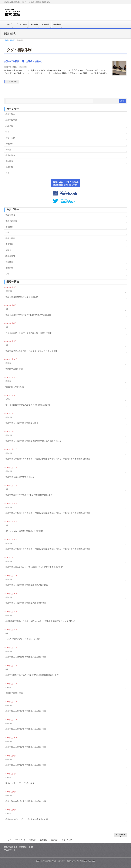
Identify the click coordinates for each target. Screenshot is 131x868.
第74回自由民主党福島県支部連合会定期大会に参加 (28, 405)
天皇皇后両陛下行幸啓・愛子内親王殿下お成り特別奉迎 (29, 333)
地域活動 (9, 126)
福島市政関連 (11, 120)
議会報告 (54, 840)
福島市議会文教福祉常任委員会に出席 (22, 297)
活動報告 (44, 840)
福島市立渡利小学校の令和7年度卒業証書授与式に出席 (29, 495)
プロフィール (20, 840)
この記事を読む (11, 82)
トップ (9, 840)
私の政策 (33, 840)
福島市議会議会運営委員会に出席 (20, 477)
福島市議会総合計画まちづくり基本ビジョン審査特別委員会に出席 (34, 567)
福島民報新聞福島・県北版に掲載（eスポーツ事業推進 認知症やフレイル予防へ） (41, 621)
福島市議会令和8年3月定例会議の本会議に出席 (26, 603)
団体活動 (9, 144)
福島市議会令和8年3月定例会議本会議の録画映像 (27, 585)
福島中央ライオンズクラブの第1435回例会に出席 (27, 819)
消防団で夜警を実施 (14, 369)
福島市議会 (10, 114)
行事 (7, 132)
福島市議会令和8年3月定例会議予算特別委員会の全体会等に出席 (33, 441)
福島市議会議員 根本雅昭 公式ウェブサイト (62, 861)
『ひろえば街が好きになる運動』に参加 (23, 639)
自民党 (8, 150)
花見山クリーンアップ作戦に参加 (20, 783)
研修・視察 (23, 67)
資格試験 (9, 167)
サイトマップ (67, 840)
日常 (7, 173)
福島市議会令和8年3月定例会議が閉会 (22, 423)
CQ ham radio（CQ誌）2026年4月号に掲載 (24, 531)
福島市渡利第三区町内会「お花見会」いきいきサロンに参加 (31, 351)
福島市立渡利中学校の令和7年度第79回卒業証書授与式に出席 (32, 675)
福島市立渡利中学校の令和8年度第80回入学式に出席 (28, 315)
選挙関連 (9, 161)
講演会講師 (10, 155)
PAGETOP (121, 835)
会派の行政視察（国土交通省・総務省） (24, 61)
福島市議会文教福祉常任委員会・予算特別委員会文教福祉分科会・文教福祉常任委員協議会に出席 (48, 459)
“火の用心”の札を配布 (15, 387)
